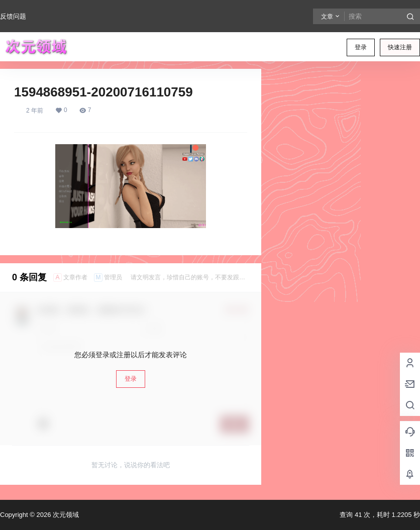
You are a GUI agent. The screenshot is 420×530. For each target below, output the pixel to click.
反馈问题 (13, 16)
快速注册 (400, 47)
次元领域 (65, 515)
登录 (361, 47)
